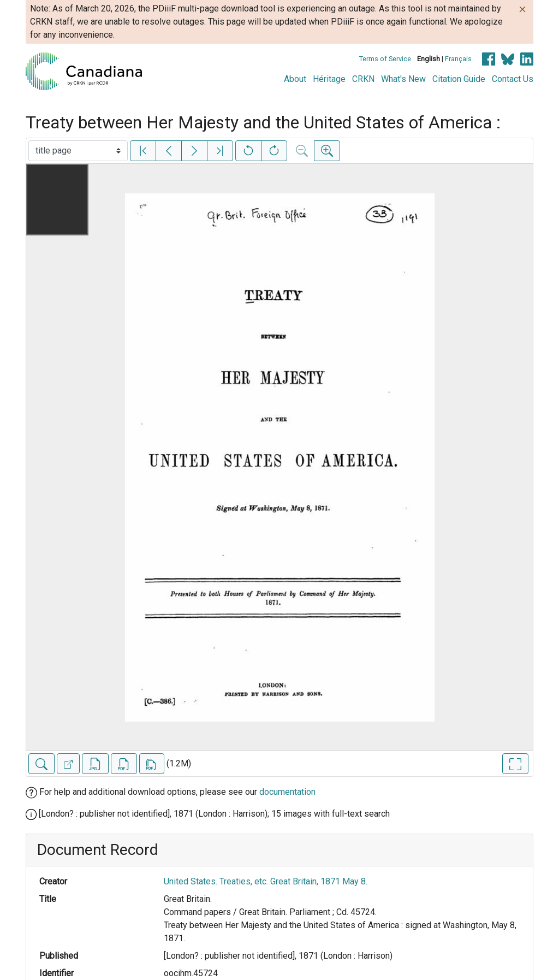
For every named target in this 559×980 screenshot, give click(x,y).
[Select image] (78, 151)
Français (458, 59)
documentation (287, 792)
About (295, 79)
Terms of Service (385, 59)
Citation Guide (459, 79)
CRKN (363, 79)
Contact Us (513, 79)
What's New (403, 79)
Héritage (329, 79)
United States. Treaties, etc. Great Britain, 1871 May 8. (266, 881)
